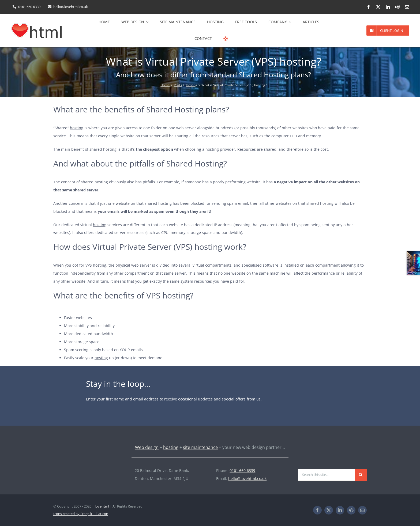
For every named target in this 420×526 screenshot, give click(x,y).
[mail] (407, 7)
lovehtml (102, 506)
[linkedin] (388, 7)
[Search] (361, 475)
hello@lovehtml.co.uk (247, 478)
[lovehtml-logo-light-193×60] (79, 468)
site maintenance (200, 447)
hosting (77, 128)
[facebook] (369, 7)
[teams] (397, 7)
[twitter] (378, 7)
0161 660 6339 (242, 470)
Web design (147, 447)
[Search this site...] (326, 475)
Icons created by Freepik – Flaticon (81, 514)
